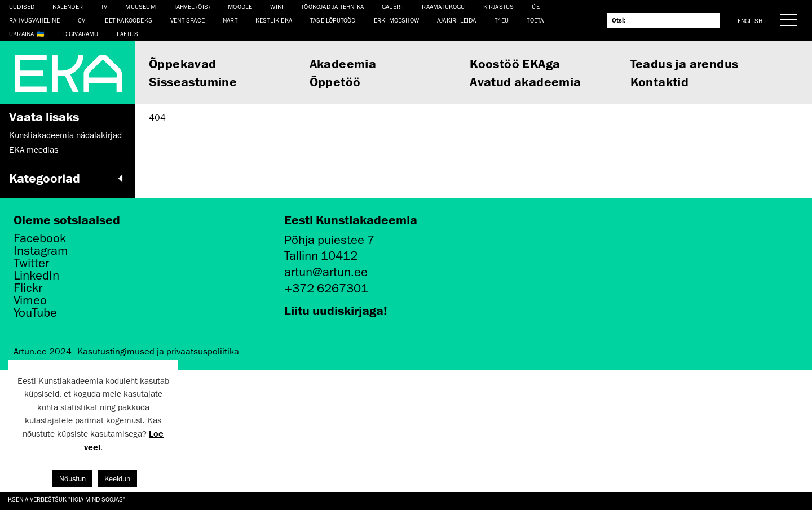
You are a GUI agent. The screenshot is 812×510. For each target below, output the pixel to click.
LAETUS (127, 34)
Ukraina (21, 34)
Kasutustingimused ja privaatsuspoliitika (158, 352)
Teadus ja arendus (685, 63)
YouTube (35, 313)
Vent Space (187, 20)
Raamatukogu (443, 6)
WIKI (277, 6)
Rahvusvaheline (34, 20)
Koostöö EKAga (515, 63)
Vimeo (30, 300)
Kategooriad (68, 178)
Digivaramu (81, 34)
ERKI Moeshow (396, 20)
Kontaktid (660, 81)
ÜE (535, 6)
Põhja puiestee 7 (329, 240)
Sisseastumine (193, 81)
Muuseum (140, 6)
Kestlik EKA (274, 20)
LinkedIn (36, 276)
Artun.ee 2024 (43, 352)
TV (104, 6)
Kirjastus (499, 6)
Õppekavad (183, 63)
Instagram (41, 251)
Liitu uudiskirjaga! (336, 310)
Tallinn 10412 (321, 256)
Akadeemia (343, 63)
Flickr (28, 288)
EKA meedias (34, 150)
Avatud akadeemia (525, 81)
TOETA (535, 20)
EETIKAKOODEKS (129, 20)
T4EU (502, 20)
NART (230, 20)
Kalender (68, 6)
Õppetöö (335, 81)
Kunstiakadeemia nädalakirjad (65, 135)
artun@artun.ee (326, 272)
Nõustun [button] (72, 479)
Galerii (393, 6)
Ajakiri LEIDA (457, 20)
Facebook (40, 238)
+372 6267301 (326, 288)
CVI (83, 20)
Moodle (240, 6)
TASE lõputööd (333, 20)
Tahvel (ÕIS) (192, 6)
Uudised (22, 6)
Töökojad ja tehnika (332, 6)
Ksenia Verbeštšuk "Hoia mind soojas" (67, 499)
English (750, 21)
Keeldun (117, 479)
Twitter (31, 263)
